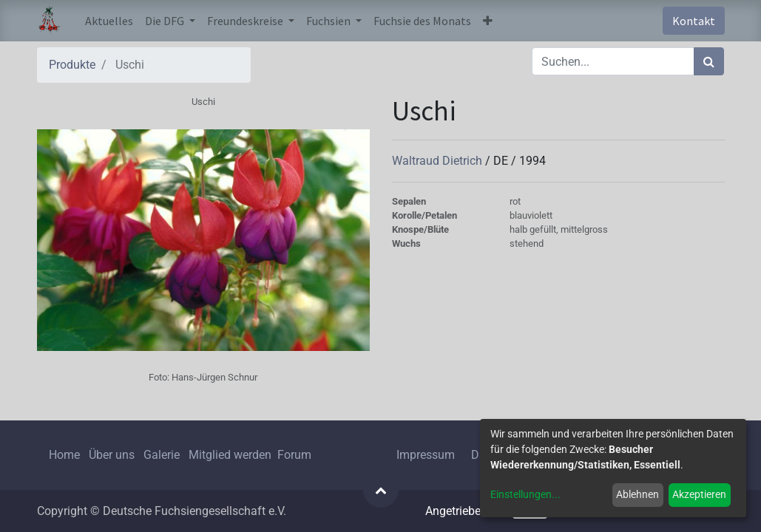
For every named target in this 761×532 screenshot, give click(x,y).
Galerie (162, 455)
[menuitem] (109, 21)
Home (64, 455)
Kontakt (694, 21)
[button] (488, 21)
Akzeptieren (699, 494)
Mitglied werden (231, 455)
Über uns (112, 455)
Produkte (72, 65)
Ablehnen (637, 494)
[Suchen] (709, 61)
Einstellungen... (525, 494)
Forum (294, 455)
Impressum (426, 455)
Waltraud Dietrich (439, 161)
